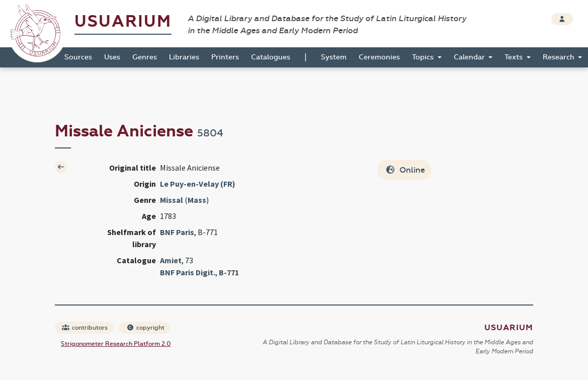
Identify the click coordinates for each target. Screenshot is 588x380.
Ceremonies (379, 57)
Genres (145, 57)
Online (405, 170)
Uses (112, 57)
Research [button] (560, 57)
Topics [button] (424, 57)
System (334, 57)
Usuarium (123, 21)
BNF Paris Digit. (188, 272)
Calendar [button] (470, 57)
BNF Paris (177, 232)
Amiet (171, 260)
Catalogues (271, 57)
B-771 (229, 272)
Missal (172, 200)
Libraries (184, 57)
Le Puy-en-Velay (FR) (198, 184)
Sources (78, 57)
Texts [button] (515, 57)
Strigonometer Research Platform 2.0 (116, 344)
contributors (85, 328)
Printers (225, 57)
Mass (197, 200)
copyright (145, 328)
